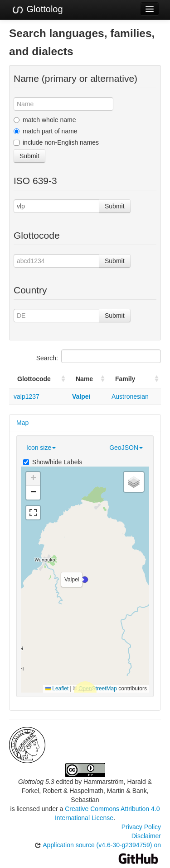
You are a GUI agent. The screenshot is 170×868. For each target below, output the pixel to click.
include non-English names (56, 142)
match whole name (45, 120)
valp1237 (27, 396)
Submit (29, 156)
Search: (99, 356)
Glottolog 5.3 (36, 782)
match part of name (46, 131)
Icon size (41, 448)
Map (22, 423)
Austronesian (130, 396)
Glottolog (37, 9)
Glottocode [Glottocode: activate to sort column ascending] (34, 379)
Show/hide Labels (53, 462)
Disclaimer (146, 836)
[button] (85, 580)
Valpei (81, 396)
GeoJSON (126, 448)
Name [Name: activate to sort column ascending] (84, 379)
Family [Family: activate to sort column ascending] (125, 379)
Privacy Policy (141, 827)
